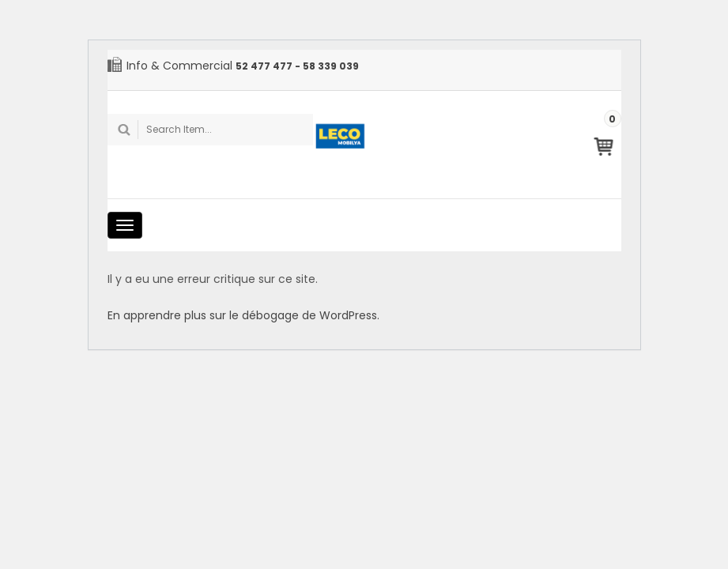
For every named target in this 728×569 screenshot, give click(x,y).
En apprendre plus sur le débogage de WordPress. (243, 315)
